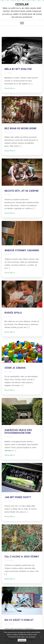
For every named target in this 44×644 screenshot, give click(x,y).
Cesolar (22, 4)
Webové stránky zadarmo (22, 250)
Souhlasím (22, 640)
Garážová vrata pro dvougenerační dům (18, 432)
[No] (41, 637)
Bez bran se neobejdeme (21, 128)
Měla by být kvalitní (18, 69)
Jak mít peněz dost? (18, 497)
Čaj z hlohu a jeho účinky (22, 557)
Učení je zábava (15, 368)
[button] (22, 23)
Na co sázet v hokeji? (19, 620)
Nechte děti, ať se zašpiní (22, 191)
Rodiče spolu (13, 313)
